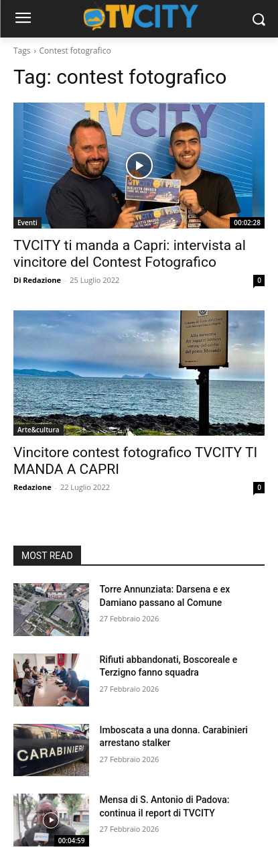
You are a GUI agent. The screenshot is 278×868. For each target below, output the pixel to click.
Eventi (27, 223)
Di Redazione (37, 280)
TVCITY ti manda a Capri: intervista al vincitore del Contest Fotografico (130, 254)
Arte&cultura (39, 430)
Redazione (32, 487)
